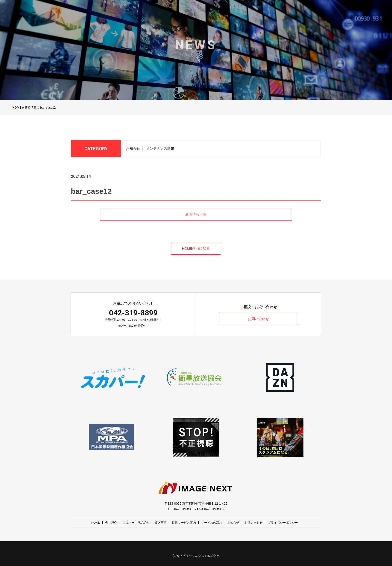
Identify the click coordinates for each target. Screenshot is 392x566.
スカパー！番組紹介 (132, 523)
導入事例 (159, 523)
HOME (17, 108)
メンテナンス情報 (160, 150)
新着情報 (31, 108)
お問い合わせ (258, 319)
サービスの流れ (213, 523)
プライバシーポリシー (289, 523)
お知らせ (133, 150)
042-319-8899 (133, 313)
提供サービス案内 (183, 523)
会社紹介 (106, 523)
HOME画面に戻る (196, 249)
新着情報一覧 (196, 222)
